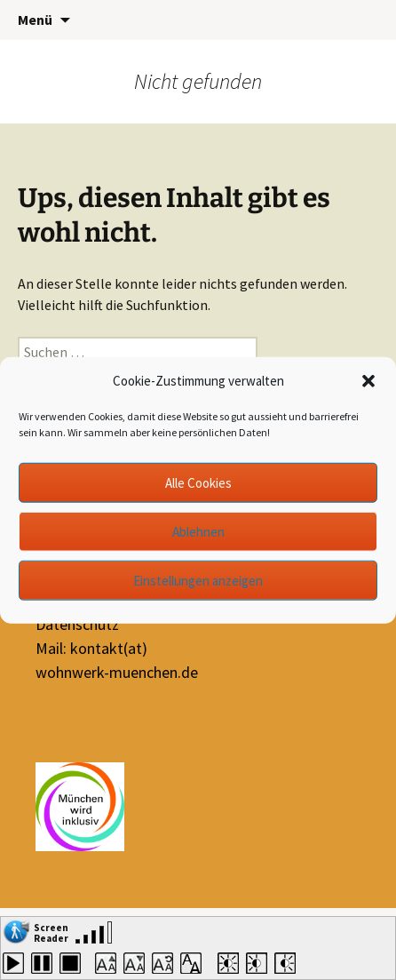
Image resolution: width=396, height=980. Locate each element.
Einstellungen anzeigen (198, 580)
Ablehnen (198, 531)
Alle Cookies (198, 482)
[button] (368, 381)
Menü (35, 20)
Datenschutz (77, 624)
